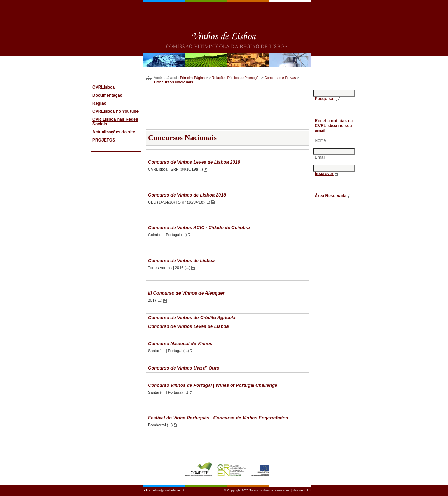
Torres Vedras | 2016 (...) (170, 268)
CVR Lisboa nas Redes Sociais (115, 122)
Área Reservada (331, 196)
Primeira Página (192, 78)
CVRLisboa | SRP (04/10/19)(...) (176, 169)
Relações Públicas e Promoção (236, 78)
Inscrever (324, 174)
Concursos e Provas (280, 78)
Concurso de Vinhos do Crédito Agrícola (192, 318)
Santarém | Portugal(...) (169, 392)
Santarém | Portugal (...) (169, 351)
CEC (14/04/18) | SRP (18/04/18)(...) (180, 202)
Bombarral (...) (161, 425)
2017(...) (156, 300)
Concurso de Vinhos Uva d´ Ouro (184, 368)
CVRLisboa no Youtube (115, 111)
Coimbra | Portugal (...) (168, 235)
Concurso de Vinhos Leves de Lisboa (188, 326)
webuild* (305, 490)
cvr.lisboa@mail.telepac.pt (166, 490)
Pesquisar (325, 99)
